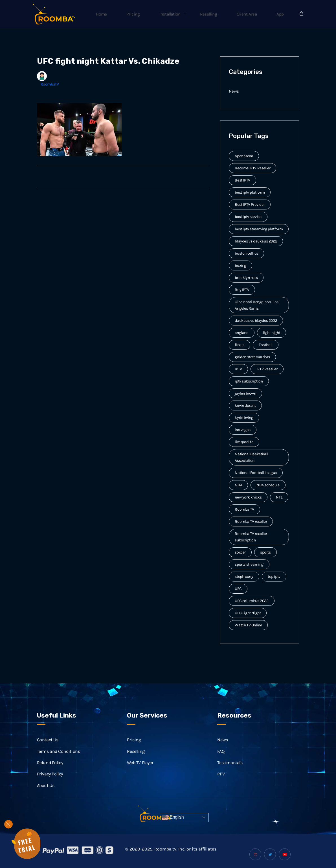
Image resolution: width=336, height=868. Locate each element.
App (283, 14)
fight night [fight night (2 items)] (272, 333)
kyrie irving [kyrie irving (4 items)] (244, 418)
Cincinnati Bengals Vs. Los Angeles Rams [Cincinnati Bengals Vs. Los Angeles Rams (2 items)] (257, 305)
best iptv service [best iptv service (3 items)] (248, 217)
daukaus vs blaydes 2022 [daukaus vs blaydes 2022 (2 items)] (256, 321)
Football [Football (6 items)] (266, 345)
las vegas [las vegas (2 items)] (242, 430)
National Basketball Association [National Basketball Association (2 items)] (251, 457)
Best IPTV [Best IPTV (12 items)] (242, 180)
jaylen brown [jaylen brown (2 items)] (245, 393)
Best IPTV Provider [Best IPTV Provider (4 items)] (250, 205)
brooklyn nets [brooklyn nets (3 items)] (246, 278)
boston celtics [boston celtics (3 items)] (246, 253)
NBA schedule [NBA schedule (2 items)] (268, 485)
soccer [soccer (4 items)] (240, 552)
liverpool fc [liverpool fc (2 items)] (244, 442)
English (173, 817)
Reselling (221, 14)
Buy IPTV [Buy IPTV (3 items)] (242, 290)
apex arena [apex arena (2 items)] (244, 156)
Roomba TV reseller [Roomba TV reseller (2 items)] (251, 522)
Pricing (155, 14)
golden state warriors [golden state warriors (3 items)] (252, 357)
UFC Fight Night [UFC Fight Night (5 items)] (248, 613)
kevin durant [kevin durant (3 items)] (245, 405)
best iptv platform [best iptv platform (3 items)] (250, 192)
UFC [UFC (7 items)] (238, 589)
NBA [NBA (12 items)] (238, 485)
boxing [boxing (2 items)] (241, 265)
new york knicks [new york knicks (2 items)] (248, 497)
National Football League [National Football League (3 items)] (256, 473)
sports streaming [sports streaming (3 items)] (249, 564)
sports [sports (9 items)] (265, 552)
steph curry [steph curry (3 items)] (244, 577)
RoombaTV (50, 84)
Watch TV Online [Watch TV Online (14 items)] (248, 625)
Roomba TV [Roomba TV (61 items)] (244, 509)
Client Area (254, 14)
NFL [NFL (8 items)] (279, 497)
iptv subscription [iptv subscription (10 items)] (249, 381)
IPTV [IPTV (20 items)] (238, 369)
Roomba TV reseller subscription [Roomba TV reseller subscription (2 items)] (251, 537)
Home (128, 14)
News (234, 91)
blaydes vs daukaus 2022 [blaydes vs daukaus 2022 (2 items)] (256, 241)
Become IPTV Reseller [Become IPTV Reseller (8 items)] (252, 168)
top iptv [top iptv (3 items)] (274, 577)
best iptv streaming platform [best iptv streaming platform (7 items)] (259, 229)
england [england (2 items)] (241, 333)
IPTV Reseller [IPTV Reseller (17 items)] (267, 369)
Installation (187, 14)
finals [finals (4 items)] (240, 345)
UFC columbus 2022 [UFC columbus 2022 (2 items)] (252, 601)
